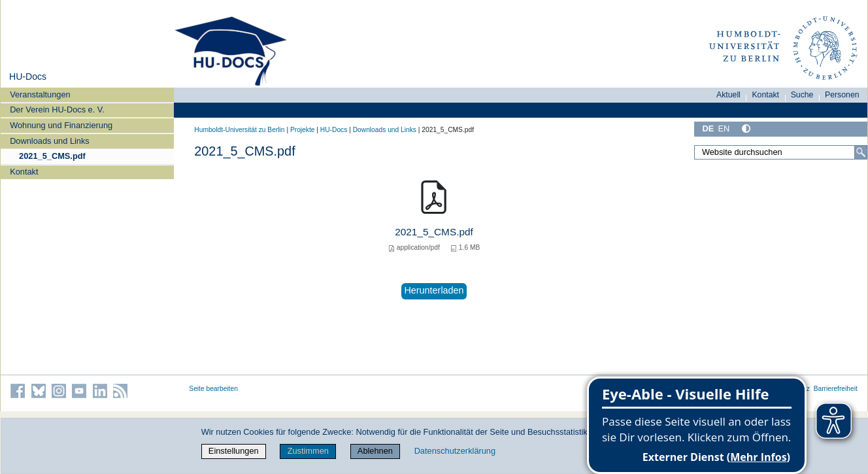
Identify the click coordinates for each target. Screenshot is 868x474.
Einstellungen (234, 451)
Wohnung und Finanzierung (61, 125)
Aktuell (728, 95)
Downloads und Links (50, 141)
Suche (802, 95)
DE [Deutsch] (708, 128)
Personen (842, 95)
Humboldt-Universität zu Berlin (239, 130)
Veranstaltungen (40, 94)
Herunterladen (434, 290)
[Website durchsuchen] (781, 152)
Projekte (303, 130)
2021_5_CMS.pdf (52, 156)
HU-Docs (28, 76)
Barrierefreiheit (836, 389)
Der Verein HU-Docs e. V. (57, 110)
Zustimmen (308, 451)
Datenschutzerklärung (455, 451)
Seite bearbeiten (213, 389)
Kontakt (24, 172)
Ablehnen (375, 451)
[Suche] (861, 152)
